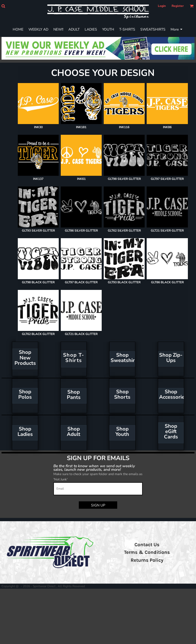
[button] (3, 6)
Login (162, 6)
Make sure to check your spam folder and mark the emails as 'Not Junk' (98, 477)
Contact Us (147, 545)
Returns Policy (147, 560)
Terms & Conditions (147, 552)
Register (178, 6)
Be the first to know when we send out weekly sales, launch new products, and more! (94, 468)
